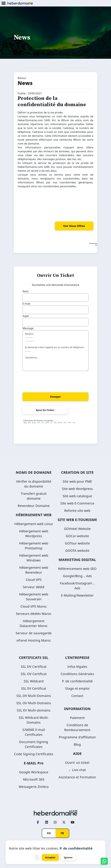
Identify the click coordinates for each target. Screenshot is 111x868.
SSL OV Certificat (34, 674)
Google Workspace (34, 772)
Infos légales (77, 667)
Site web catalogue (77, 496)
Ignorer (68, 857)
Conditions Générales (77, 674)
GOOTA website (77, 551)
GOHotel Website (77, 529)
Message (28, 328)
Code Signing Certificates (34, 754)
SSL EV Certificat (34, 688)
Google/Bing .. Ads (77, 576)
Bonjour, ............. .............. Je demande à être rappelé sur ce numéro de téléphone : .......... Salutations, (55, 351)
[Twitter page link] (64, 822)
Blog (77, 744)
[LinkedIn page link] (47, 822)
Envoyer (55, 397)
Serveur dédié (34, 587)
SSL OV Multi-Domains (34, 703)
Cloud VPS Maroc (34, 606)
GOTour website (77, 543)
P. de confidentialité (77, 681)
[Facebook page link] (38, 822)
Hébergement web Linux (34, 524)
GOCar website (77, 536)
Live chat (79, 770)
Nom (26, 291)
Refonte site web (77, 511)
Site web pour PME (77, 481)
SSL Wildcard (34, 681)
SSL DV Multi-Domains (34, 696)
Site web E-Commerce (77, 503)
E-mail (26, 304)
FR (62, 833)
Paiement (77, 718)
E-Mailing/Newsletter (77, 595)
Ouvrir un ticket (77, 763)
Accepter (50, 857)
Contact (77, 696)
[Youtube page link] (72, 822)
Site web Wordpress (77, 489)
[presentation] (47, 381)
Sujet (26, 316)
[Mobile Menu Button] (4, 3)
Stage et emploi (77, 688)
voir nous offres (74, 226)
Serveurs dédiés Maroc (34, 614)
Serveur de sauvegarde (34, 633)
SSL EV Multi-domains (34, 710)
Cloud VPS (34, 580)
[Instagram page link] (55, 822)
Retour (22, 78)
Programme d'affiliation (77, 737)
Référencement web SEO (77, 569)
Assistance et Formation (77, 777)
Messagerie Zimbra (34, 787)
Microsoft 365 (34, 779)
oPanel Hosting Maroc (34, 640)
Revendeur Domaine (34, 506)
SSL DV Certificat (34, 667)
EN (49, 833)
